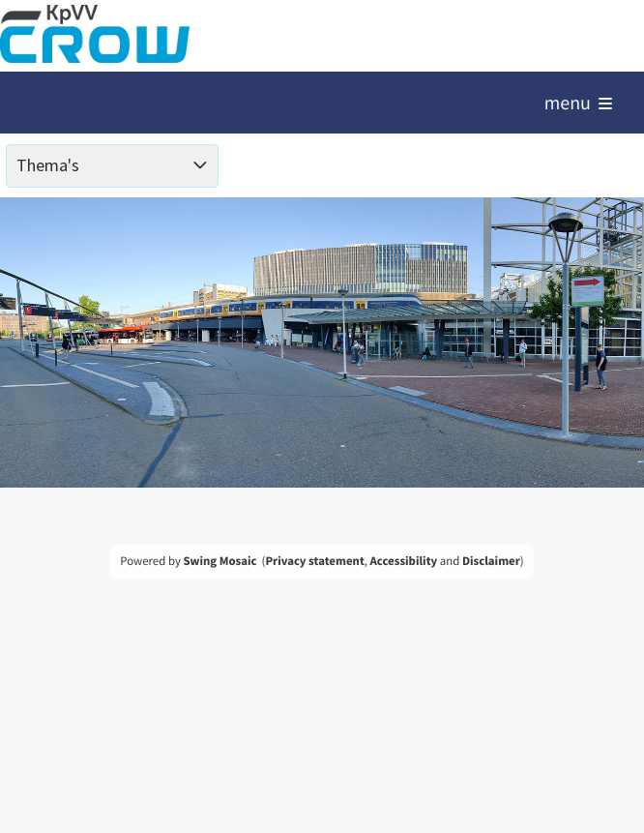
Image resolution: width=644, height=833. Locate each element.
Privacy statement (314, 561)
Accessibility (404, 561)
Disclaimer (491, 561)
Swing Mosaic (220, 561)
